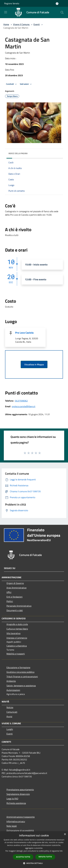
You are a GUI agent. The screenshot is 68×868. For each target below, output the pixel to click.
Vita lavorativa (13, 633)
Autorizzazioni (13, 690)
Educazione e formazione (18, 667)
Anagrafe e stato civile (17, 624)
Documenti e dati (15, 610)
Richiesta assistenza (16, 803)
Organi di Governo (15, 583)
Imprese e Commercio (17, 638)
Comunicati (12, 712)
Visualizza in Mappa (34, 364)
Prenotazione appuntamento (20, 790)
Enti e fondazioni (15, 597)
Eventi (37, 24)
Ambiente (11, 681)
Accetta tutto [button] (23, 857)
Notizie (10, 707)
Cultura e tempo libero (17, 629)
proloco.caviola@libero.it (24, 406)
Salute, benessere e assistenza (21, 686)
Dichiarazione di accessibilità (20, 830)
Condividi (12, 84)
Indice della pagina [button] (18, 153)
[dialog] (34, 850)
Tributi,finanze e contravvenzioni (22, 676)
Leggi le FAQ (12, 799)
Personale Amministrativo (19, 606)
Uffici (9, 592)
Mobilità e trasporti (16, 654)
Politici (10, 601)
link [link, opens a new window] (61, 851)
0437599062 (21, 401)
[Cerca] (62, 12)
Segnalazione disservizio (18, 794)
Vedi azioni (26, 84)
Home (6, 24)
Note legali (12, 826)
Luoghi (10, 729)
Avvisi (9, 716)
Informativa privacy (16, 821)
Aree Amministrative (16, 588)
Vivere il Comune (22, 24)
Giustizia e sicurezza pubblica (20, 672)
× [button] (65, 834)
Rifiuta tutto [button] (45, 857)
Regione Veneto (12, 3)
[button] (34, 863)
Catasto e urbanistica (17, 646)
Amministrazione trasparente (21, 817)
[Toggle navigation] (6, 12)
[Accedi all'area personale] (57, 4)
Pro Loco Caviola (24, 333)
